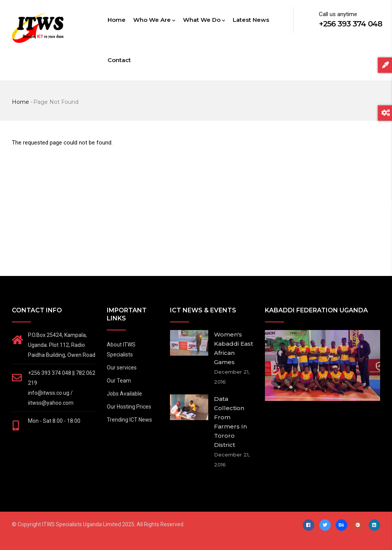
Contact (119, 60)
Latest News (251, 20)
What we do (204, 20)
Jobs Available (124, 394)
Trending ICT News (129, 420)
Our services (122, 368)
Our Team (119, 381)
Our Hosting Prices (129, 407)
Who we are (154, 20)
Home (117, 20)
